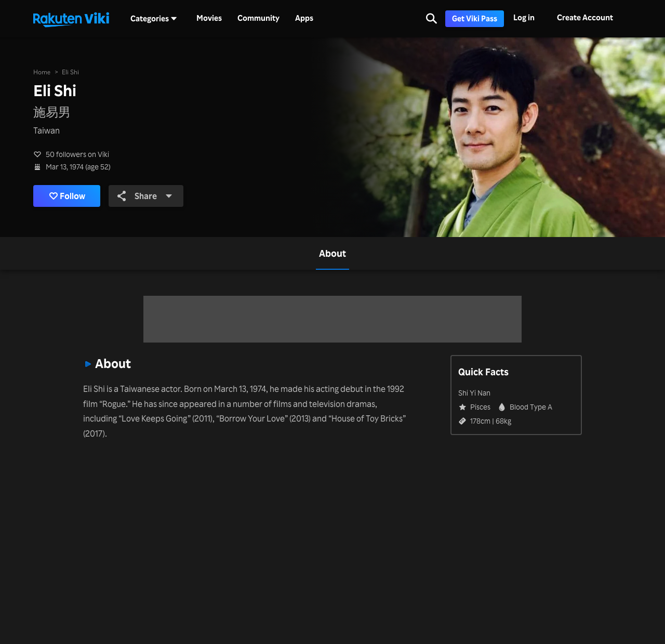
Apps (304, 18)
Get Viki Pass (475, 18)
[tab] (332, 253)
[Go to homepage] (71, 19)
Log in (524, 17)
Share (145, 196)
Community (258, 18)
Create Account (585, 17)
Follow (67, 196)
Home (42, 72)
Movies (209, 18)
